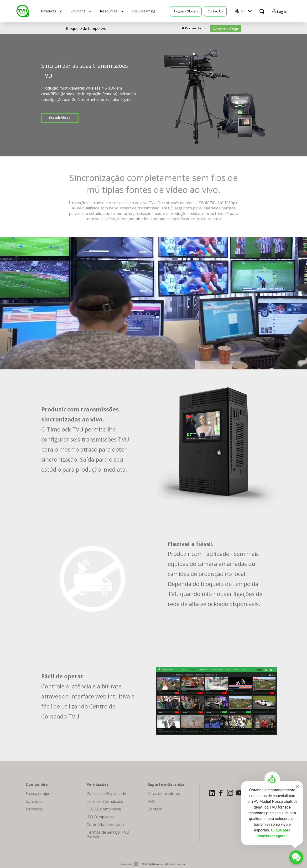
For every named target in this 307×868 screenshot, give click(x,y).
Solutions (78, 11)
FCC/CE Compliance (104, 809)
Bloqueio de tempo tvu (86, 28)
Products (49, 11)
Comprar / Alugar (226, 28)
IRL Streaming (144, 11)
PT (244, 11)
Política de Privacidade (106, 793)
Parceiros (34, 809)
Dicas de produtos (164, 793)
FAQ (151, 801)
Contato (155, 809)
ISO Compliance (101, 817)
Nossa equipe (38, 793)
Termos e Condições (105, 801)
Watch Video (60, 118)
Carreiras (34, 801)
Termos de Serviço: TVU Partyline (108, 834)
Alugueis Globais (186, 11)
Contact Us (215, 11)
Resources (109, 11)
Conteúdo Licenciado (105, 825)
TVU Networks (155, 864)
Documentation (196, 28)
